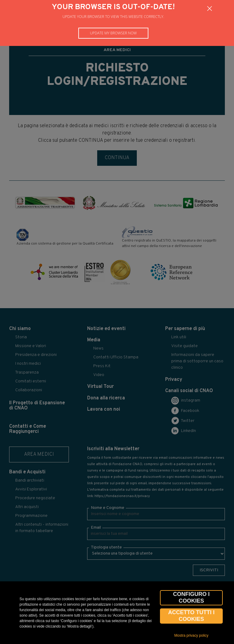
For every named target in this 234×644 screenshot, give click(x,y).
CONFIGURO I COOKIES (191, 597)
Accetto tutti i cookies (191, 616)
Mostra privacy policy (191, 635)
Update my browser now (113, 33)
